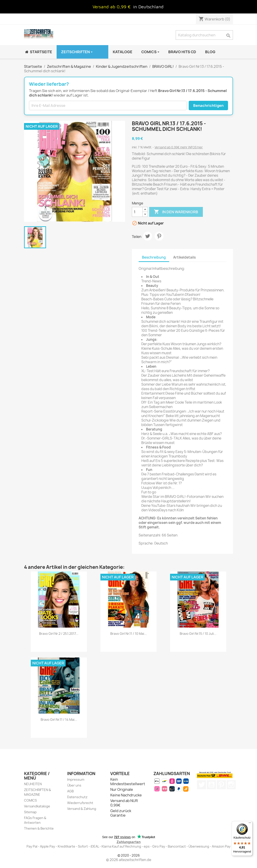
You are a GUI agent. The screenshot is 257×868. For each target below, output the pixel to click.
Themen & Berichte (39, 828)
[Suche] (204, 35)
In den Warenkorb (176, 212)
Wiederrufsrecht (80, 803)
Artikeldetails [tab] (184, 257)
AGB (70, 791)
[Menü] (250, 824)
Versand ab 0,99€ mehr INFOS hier (179, 147)
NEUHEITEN (33, 784)
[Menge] (137, 212)
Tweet (148, 236)
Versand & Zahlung (82, 809)
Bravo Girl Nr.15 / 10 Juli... (198, 634)
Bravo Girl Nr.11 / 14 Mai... (59, 720)
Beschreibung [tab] (154, 257)
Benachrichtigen (208, 105)
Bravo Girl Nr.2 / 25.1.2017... (59, 634)
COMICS (30, 800)
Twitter (202, 785)
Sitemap (30, 812)
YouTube (211, 785)
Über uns (74, 785)
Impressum (76, 779)
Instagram (231, 785)
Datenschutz (77, 797)
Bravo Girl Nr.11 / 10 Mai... (128, 634)
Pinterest (159, 236)
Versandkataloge (37, 806)
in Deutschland (148, 7)
